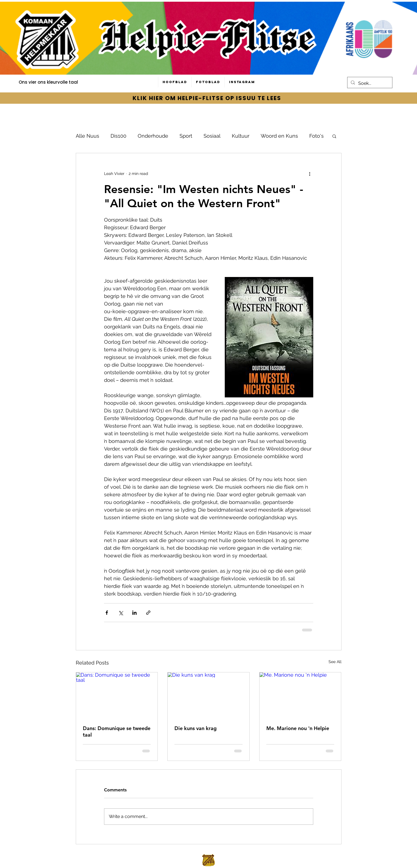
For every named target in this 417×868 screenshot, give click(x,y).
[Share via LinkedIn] (134, 613)
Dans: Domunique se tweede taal (117, 731)
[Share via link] (148, 613)
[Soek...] (369, 83)
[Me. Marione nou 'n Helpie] (300, 695)
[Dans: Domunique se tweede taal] (117, 695)
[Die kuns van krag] (208, 695)
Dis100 (118, 136)
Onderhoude (153, 136)
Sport (186, 136)
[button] (334, 136)
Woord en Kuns (279, 136)
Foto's (316, 136)
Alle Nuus (87, 136)
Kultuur (241, 136)
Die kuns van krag (195, 728)
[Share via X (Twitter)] (121, 613)
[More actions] (310, 174)
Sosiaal (212, 136)
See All (335, 662)
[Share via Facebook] (107, 613)
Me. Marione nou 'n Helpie (298, 728)
